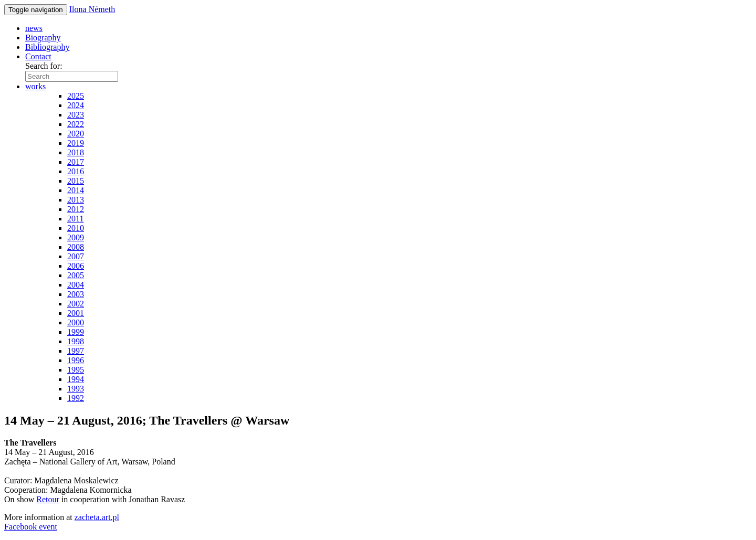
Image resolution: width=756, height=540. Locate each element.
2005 (76, 275)
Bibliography (47, 47)
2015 (76, 181)
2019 (76, 143)
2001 (76, 313)
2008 (76, 247)
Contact (38, 56)
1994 (76, 379)
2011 (75, 219)
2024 (76, 105)
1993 (76, 389)
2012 (76, 209)
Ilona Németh (92, 9)
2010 (76, 228)
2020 (76, 134)
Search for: (44, 66)
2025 (76, 96)
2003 (76, 294)
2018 (76, 152)
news (34, 28)
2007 (76, 256)
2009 (76, 237)
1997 (76, 351)
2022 (76, 124)
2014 (76, 190)
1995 (76, 370)
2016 (76, 171)
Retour (48, 499)
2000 (76, 322)
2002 (76, 304)
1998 (76, 341)
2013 (76, 200)
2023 (76, 115)
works (35, 86)
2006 (76, 266)
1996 (76, 360)
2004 (76, 285)
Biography (43, 38)
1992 (76, 398)
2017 (76, 162)
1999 (76, 332)
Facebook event (31, 527)
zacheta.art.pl (97, 517)
